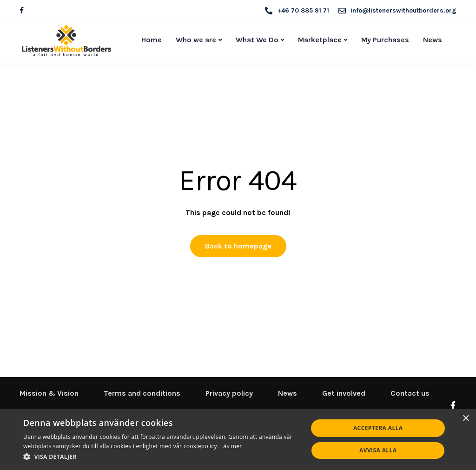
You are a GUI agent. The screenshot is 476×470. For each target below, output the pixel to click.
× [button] (466, 419)
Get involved (344, 393)
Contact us (410, 393)
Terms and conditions (142, 393)
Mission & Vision (49, 393)
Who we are (196, 40)
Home (152, 40)
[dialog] (238, 439)
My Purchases (385, 40)
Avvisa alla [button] (378, 450)
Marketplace (320, 40)
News (433, 40)
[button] (161, 457)
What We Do (257, 40)
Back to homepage (238, 246)
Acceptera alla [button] (378, 428)
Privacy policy (229, 393)
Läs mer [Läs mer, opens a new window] (231, 446)
